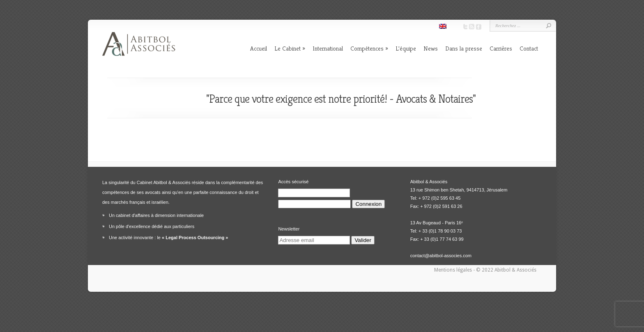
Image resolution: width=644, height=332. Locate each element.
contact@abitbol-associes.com (441, 256)
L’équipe (406, 48)
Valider (363, 240)
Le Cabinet (287, 48)
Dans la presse (464, 48)
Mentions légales (454, 270)
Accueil (259, 48)
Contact (529, 48)
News (431, 48)
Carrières (501, 48)
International (328, 48)
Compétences (367, 48)
